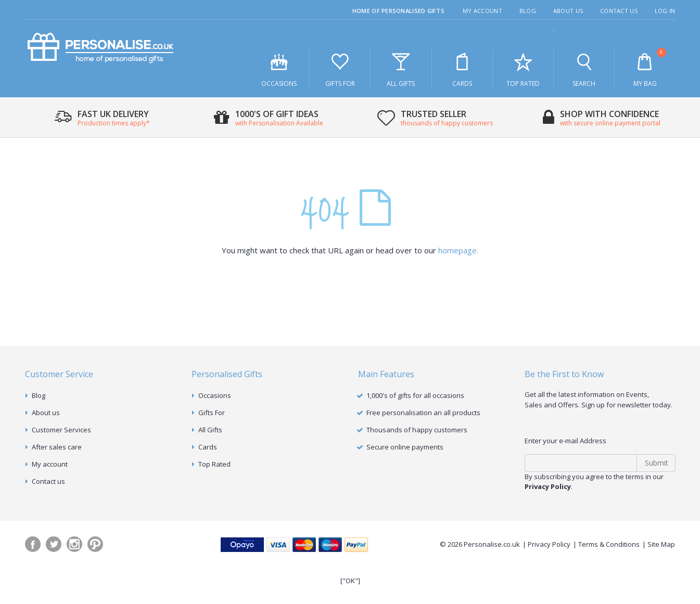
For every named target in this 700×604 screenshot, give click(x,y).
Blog (528, 11)
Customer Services (61, 430)
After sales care (57, 447)
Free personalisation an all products (423, 413)
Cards (462, 69)
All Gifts (401, 69)
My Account (482, 11)
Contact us (48, 481)
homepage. (458, 250)
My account (50, 464)
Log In (665, 11)
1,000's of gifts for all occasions (415, 395)
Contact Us (619, 11)
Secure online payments (405, 447)
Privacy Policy (549, 544)
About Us (568, 11)
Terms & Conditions (609, 544)
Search (584, 69)
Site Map (661, 544)
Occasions (279, 69)
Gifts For (340, 69)
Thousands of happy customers (417, 430)
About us (46, 413)
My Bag (645, 68)
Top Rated (523, 69)
